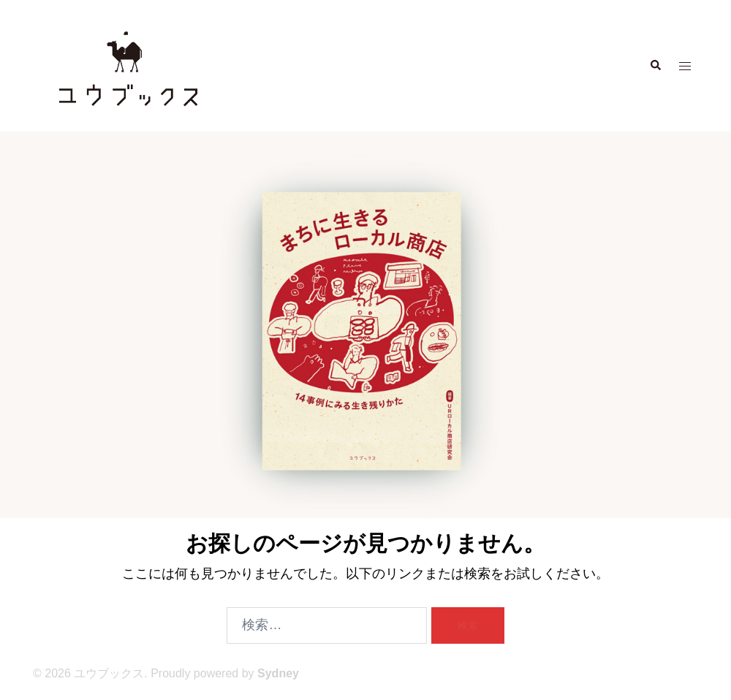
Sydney (278, 673)
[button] (655, 66)
